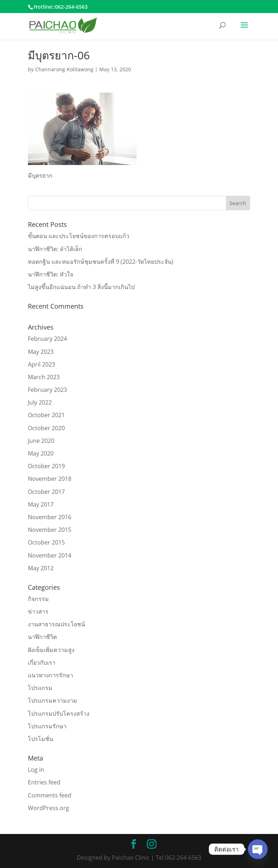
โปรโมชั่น (41, 739)
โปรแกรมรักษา (47, 726)
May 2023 (41, 352)
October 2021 (46, 415)
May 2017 (41, 504)
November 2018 (50, 479)
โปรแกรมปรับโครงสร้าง (59, 714)
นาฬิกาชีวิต (42, 637)
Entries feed (44, 782)
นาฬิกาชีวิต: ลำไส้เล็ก (55, 249)
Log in (36, 770)
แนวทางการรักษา (50, 675)
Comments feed (50, 795)
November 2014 (50, 555)
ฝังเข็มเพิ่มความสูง (51, 650)
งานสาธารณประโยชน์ (56, 624)
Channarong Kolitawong (64, 69)
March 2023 (44, 377)
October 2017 (46, 492)
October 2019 (46, 466)
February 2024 (47, 339)
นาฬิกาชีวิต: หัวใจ (50, 274)
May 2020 (41, 453)
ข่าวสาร (38, 611)
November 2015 (50, 530)
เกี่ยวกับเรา (42, 662)
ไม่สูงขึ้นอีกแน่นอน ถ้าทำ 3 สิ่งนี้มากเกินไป (81, 287)
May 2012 (41, 568)
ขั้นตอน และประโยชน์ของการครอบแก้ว (79, 236)
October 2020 (46, 428)
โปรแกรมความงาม (52, 700)
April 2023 (41, 364)
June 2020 (41, 441)
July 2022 (40, 402)
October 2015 (46, 542)
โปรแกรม (40, 688)
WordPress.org (49, 808)
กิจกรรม (38, 599)
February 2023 (47, 390)
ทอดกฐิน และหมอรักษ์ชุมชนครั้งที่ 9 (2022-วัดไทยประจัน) (101, 262)
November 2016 (50, 517)
